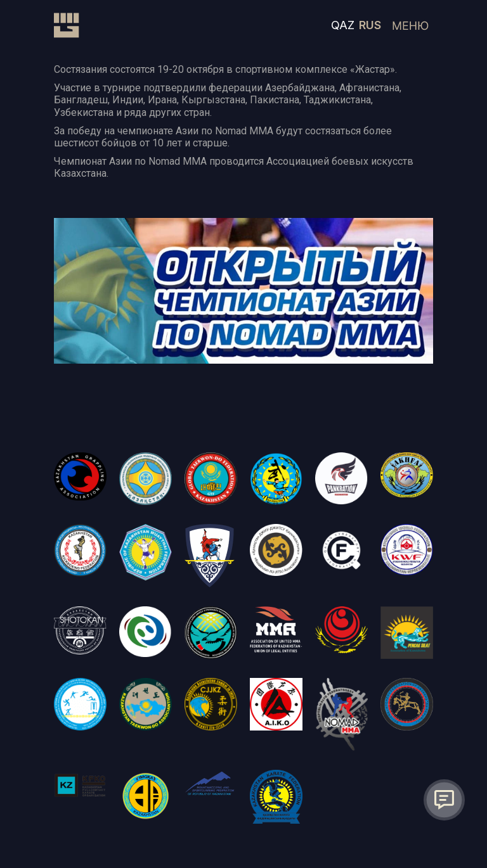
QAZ (343, 25)
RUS (370, 25)
